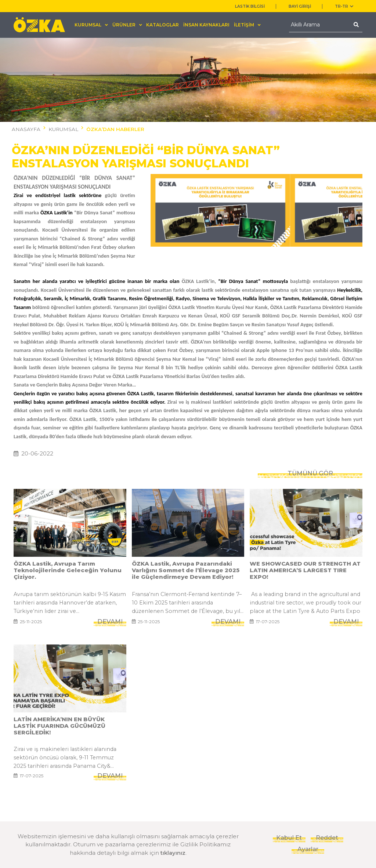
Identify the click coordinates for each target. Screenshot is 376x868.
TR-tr (344, 6)
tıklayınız (173, 853)
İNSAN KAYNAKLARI (206, 25)
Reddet (327, 838)
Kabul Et (289, 838)
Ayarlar (308, 849)
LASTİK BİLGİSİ (250, 6)
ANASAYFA (26, 129)
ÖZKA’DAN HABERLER (115, 129)
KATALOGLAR (162, 25)
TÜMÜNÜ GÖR (310, 456)
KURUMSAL (63, 129)
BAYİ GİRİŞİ (300, 6)
